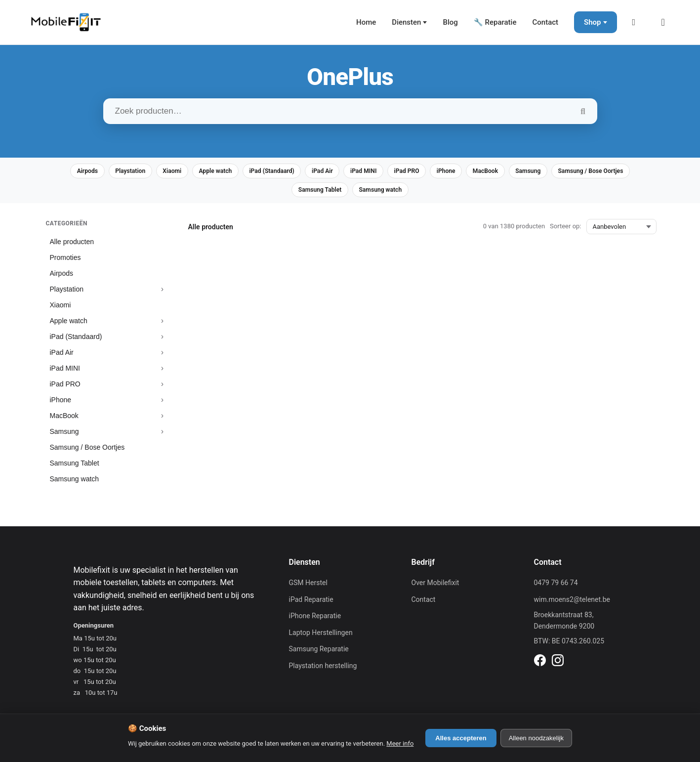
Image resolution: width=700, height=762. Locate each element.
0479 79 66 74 (556, 586)
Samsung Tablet (362, 192)
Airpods (102, 172)
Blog (450, 22)
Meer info (400, 743)
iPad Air (365, 172)
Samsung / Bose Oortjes (283, 192)
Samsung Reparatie (319, 652)
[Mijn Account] (637, 22)
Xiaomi (197, 172)
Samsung (596, 172)
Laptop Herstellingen (321, 635)
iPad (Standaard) (308, 172)
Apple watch (246, 172)
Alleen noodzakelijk (536, 738)
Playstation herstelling (323, 669)
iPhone (504, 172)
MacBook (548, 172)
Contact (545, 22)
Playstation (150, 172)
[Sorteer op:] (621, 230)
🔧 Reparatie (495, 22)
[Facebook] (540, 665)
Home (366, 22)
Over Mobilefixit (435, 586)
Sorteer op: (565, 229)
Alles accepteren (461, 738)
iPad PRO (459, 172)
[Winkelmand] (666, 22)
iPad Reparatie (311, 602)
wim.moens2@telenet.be (572, 602)
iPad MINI (411, 172)
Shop (592, 22)
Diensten (406, 22)
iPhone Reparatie (315, 619)
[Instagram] (558, 665)
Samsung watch (429, 192)
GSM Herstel (308, 586)
